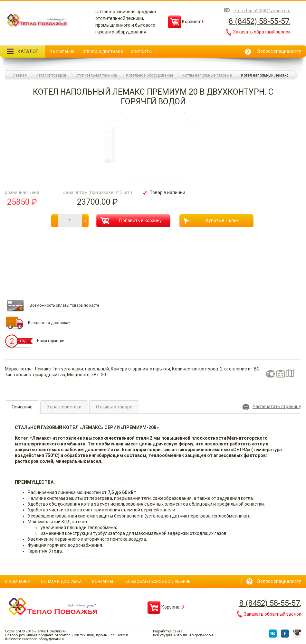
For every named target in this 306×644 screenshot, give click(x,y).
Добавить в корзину (131, 221)
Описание (22, 407)
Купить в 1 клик (211, 221)
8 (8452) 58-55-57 (259, 21)
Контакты (141, 52)
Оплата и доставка (103, 52)
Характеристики (64, 407)
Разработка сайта (168, 631)
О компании (62, 52)
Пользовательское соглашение (157, 582)
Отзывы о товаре (114, 407)
